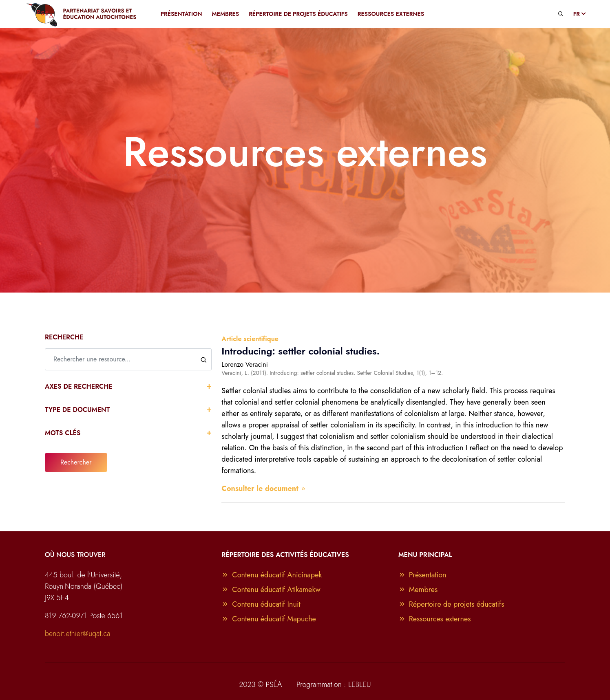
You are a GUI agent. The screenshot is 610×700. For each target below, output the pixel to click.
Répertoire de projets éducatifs (451, 604)
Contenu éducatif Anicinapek (272, 575)
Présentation (422, 575)
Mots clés (128, 433)
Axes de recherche (128, 386)
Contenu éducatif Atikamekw (271, 590)
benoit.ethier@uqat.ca (78, 634)
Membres (418, 590)
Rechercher (76, 462)
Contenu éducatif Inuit (261, 604)
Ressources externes (435, 619)
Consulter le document (264, 489)
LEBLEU (360, 685)
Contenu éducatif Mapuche (269, 619)
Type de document (128, 409)
